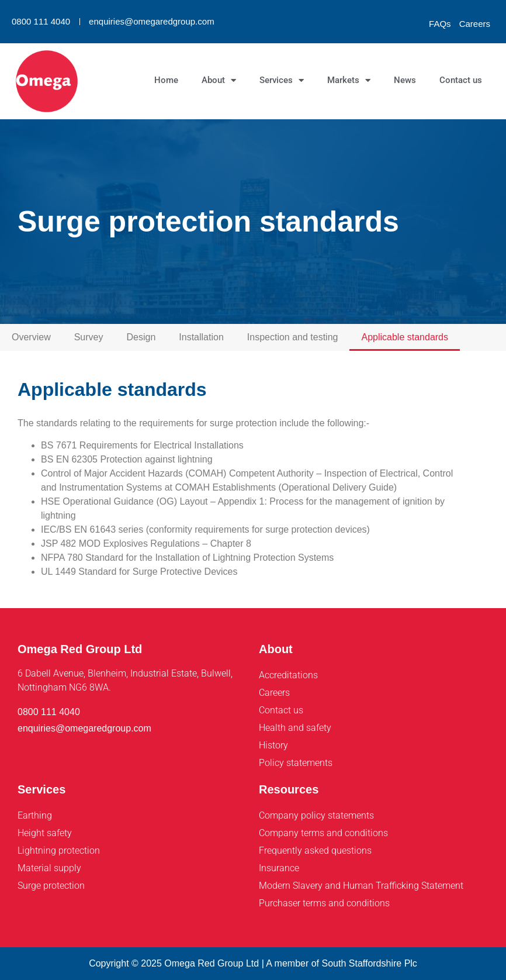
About (219, 80)
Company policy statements (316, 815)
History (273, 745)
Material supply (49, 868)
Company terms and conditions (323, 833)
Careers (475, 24)
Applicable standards (405, 337)
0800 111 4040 (41, 21)
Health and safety (295, 728)
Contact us (461, 80)
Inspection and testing (293, 337)
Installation (201, 337)
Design (141, 337)
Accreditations (288, 675)
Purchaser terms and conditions (324, 903)
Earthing (35, 815)
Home (166, 80)
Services (282, 80)
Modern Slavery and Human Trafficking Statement (361, 886)
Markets (349, 80)
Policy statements (296, 763)
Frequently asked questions (315, 850)
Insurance (279, 868)
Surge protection (51, 886)
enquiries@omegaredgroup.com (152, 21)
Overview (31, 337)
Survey (89, 337)
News (405, 80)
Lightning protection (59, 850)
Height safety (45, 833)
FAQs (440, 24)
